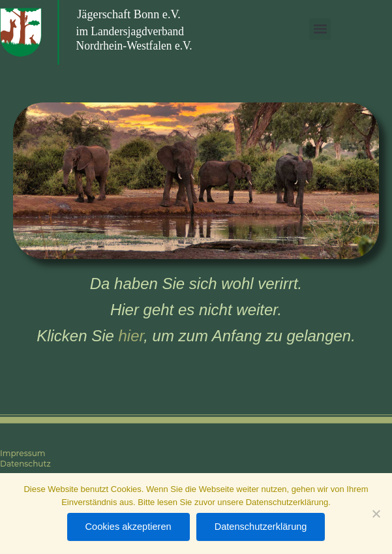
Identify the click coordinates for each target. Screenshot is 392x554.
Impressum (23, 453)
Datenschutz (25, 464)
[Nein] (376, 514)
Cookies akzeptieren (128, 527)
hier (131, 336)
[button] (320, 29)
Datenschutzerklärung (261, 527)
